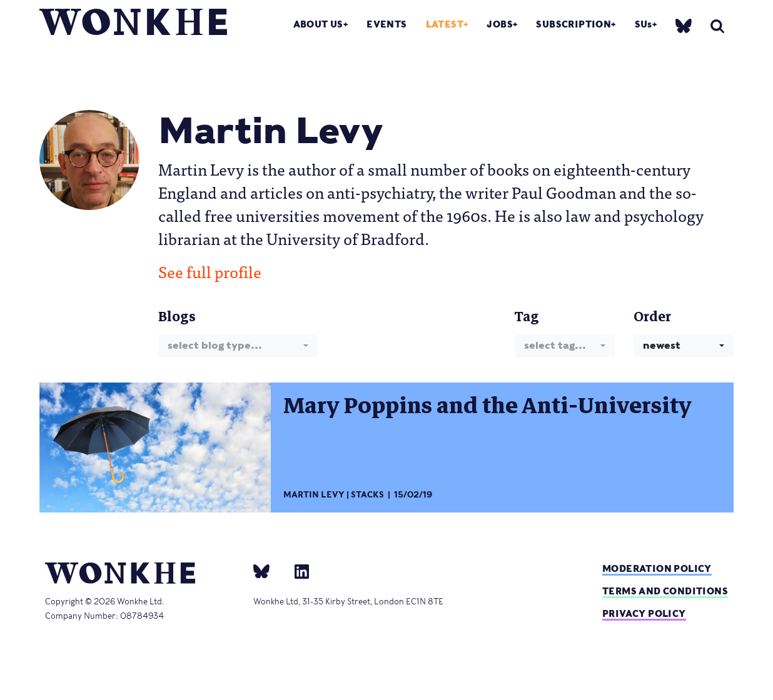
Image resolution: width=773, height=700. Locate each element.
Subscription (573, 24)
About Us (318, 24)
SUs (644, 24)
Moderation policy (657, 568)
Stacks (367, 495)
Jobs (500, 24)
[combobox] (238, 346)
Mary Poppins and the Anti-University (488, 406)
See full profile (210, 271)
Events (386, 24)
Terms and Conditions (665, 591)
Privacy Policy (644, 613)
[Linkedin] (297, 571)
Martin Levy (314, 495)
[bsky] (684, 25)
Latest (445, 24)
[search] (717, 26)
